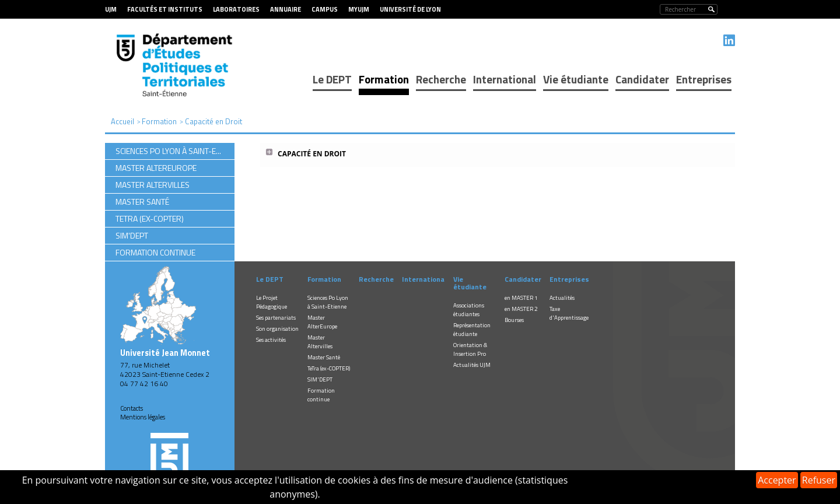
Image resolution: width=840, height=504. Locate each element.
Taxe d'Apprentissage (569, 313)
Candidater (642, 79)
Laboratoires (236, 9)
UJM (111, 9)
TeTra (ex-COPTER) (329, 368)
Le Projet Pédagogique (272, 302)
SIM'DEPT (320, 379)
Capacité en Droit (312, 154)
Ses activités (271, 340)
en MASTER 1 (521, 298)
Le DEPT (332, 79)
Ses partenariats (276, 318)
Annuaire (286, 9)
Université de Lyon (410, 9)
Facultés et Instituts (165, 9)
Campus (325, 9)
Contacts (132, 408)
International (505, 79)
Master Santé (324, 357)
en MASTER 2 (521, 309)
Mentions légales (143, 417)
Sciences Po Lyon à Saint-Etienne (328, 302)
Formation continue (321, 395)
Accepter (777, 480)
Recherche (441, 79)
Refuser (819, 480)
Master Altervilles (320, 342)
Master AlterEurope (322, 322)
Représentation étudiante (472, 330)
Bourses (514, 320)
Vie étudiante (576, 79)
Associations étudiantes (469, 310)
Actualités (562, 298)
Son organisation (277, 329)
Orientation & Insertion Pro (470, 349)
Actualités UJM (472, 365)
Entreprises (704, 79)
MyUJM (359, 9)
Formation (384, 79)
